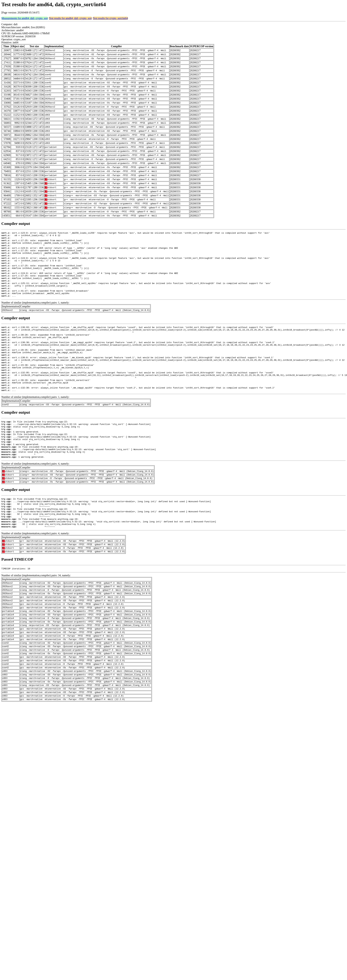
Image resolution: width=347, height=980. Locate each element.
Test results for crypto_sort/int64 (110, 18)
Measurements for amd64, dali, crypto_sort (25, 18)
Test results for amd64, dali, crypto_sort (70, 18)
